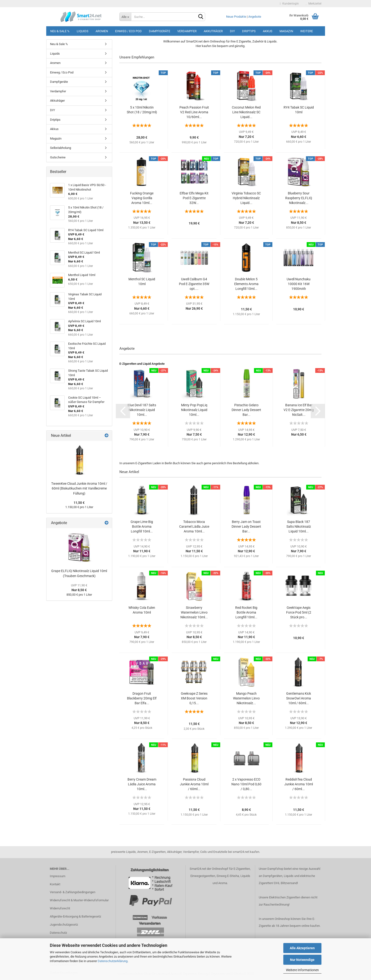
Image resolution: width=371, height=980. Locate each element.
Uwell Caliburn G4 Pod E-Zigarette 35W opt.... (194, 284)
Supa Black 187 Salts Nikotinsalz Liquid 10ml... (299, 526)
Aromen (102, 31)
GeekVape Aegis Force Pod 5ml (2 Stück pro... (299, 612)
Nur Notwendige (302, 960)
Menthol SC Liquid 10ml (142, 281)
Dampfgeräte (160, 31)
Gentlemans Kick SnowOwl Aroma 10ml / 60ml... (299, 698)
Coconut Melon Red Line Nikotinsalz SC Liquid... (246, 112)
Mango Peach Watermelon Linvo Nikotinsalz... (246, 698)
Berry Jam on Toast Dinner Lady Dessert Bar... (246, 526)
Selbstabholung (61, 148)
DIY (232, 31)
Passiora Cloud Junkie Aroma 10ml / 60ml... (194, 784)
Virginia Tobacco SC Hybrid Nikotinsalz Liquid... (246, 198)
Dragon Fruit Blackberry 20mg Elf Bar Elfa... (142, 698)
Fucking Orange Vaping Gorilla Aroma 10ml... (142, 198)
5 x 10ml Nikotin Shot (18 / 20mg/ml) (142, 110)
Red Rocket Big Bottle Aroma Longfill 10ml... (246, 612)
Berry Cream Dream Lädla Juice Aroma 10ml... (142, 784)
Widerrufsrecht (60, 908)
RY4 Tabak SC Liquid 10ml (299, 110)
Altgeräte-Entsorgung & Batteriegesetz (75, 916)
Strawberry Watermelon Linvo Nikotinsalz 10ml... (194, 612)
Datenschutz (58, 933)
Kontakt (55, 884)
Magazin (286, 31)
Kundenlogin (289, 4)
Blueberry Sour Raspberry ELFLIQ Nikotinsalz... (299, 198)
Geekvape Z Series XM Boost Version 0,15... (194, 698)
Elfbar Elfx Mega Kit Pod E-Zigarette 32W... (194, 198)
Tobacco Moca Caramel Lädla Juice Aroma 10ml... (194, 526)
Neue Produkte (236, 17)
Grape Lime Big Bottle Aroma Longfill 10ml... (142, 526)
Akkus (268, 31)
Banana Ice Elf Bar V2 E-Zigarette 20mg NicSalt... (299, 410)
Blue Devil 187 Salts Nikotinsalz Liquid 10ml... (142, 410)
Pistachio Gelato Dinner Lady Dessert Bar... (246, 410)
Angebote (255, 17)
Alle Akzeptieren (302, 948)
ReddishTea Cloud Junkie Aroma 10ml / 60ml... (299, 784)
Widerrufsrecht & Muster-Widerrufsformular (79, 900)
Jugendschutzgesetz (64, 925)
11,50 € (79, 503)
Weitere (307, 31)
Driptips (249, 31)
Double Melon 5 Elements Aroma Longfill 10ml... (246, 284)
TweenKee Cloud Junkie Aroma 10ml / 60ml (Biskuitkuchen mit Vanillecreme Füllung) (79, 488)
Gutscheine (58, 157)
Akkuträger (213, 31)
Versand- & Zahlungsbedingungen (73, 892)
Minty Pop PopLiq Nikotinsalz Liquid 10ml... (194, 410)
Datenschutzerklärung (113, 961)
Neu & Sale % (60, 31)
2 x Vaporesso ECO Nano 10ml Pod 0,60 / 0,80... (246, 784)
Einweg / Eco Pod (128, 31)
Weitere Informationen (302, 970)
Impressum (58, 876)
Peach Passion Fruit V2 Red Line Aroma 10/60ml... (194, 112)
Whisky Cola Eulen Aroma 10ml (142, 610)
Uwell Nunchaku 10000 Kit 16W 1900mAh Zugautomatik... (299, 284)
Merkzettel (314, 4)
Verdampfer (187, 31)
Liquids (83, 31)
